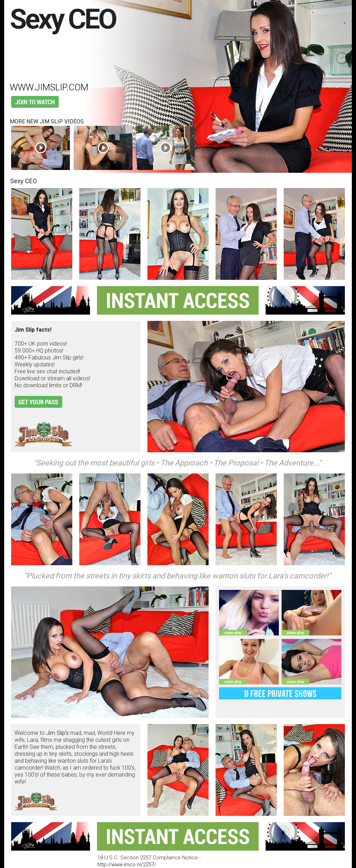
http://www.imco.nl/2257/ (127, 865)
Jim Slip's (58, 733)
